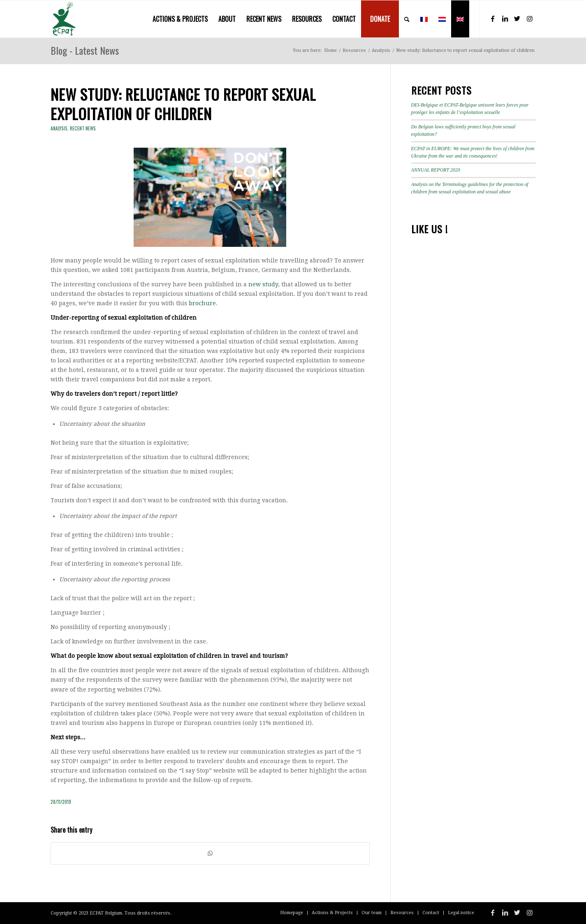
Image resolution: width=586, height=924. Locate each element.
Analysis (59, 128)
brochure (202, 303)
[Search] (407, 19)
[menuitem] (180, 19)
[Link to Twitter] (517, 19)
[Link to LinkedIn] (505, 19)
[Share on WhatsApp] (210, 853)
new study (263, 284)
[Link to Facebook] (493, 19)
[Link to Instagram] (530, 19)
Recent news (83, 128)
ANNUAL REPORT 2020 (436, 170)
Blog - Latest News (85, 50)
